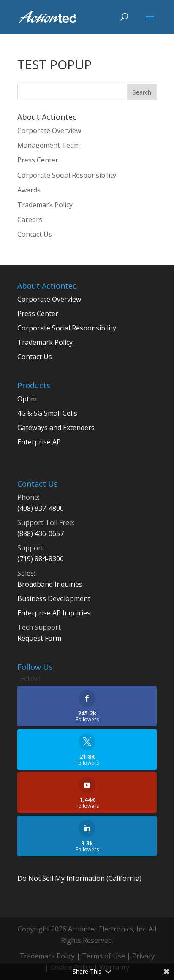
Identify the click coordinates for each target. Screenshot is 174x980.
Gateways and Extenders (56, 428)
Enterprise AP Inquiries (54, 613)
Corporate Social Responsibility (67, 175)
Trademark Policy (45, 205)
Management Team (49, 145)
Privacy (143, 956)
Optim (27, 399)
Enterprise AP (39, 442)
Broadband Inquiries (50, 584)
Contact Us (35, 234)
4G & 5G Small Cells (47, 413)
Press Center (38, 160)
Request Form (39, 638)
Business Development (54, 598)
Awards (29, 190)
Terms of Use (103, 956)
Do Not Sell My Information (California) (79, 878)
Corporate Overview (49, 130)
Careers (30, 219)
